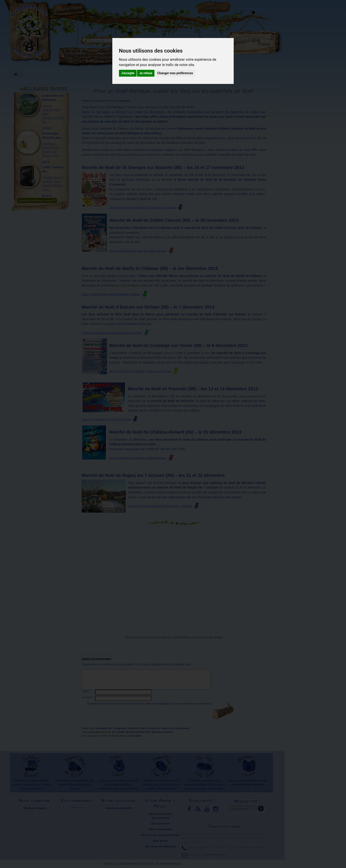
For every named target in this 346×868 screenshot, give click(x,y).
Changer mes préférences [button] (175, 73)
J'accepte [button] (128, 73)
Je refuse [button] (146, 73)
